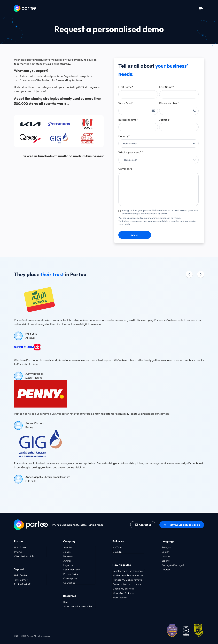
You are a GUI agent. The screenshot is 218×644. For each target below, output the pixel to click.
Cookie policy (70, 578)
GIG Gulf (31, 481)
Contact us (143, 525)
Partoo (18, 541)
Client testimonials (24, 556)
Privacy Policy (71, 574)
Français (166, 547)
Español (166, 561)
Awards (67, 561)
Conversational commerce (127, 584)
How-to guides (122, 565)
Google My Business (123, 589)
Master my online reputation (128, 575)
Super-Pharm (34, 378)
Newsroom (69, 556)
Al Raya (30, 338)
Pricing (18, 552)
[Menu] (201, 8)
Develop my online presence (128, 571)
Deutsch (166, 570)
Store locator (120, 597)
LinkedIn (117, 552)
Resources (70, 596)
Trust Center (21, 580)
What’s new (20, 547)
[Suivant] (201, 274)
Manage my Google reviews (127, 580)
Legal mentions (72, 570)
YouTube (117, 547)
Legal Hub (69, 565)
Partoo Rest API (23, 584)
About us (68, 547)
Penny (29, 427)
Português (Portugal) (173, 565)
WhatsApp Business (123, 593)
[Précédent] (189, 274)
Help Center (21, 575)
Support (19, 569)
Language (168, 541)
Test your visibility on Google (182, 525)
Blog (66, 602)
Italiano (166, 556)
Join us (67, 552)
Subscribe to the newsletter (78, 606)
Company (69, 541)
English (166, 552)
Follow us (118, 541)
